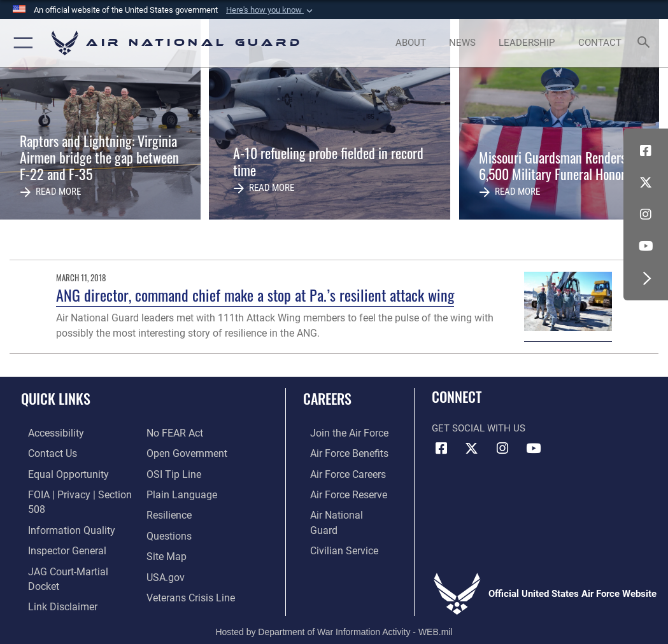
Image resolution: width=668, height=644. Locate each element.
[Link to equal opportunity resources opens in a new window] (59, 472)
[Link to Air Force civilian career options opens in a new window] (336, 531)
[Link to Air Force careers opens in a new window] (340, 472)
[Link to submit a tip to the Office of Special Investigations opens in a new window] (172, 472)
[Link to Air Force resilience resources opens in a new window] (168, 511)
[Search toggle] (646, 43)
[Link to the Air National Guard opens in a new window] (342, 511)
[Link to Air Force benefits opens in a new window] (341, 453)
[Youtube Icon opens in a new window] (646, 246)
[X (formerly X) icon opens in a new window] (646, 183)
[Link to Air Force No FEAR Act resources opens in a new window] (174, 433)
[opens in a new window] (48, 433)
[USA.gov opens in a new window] (165, 570)
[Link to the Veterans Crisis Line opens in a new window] (189, 590)
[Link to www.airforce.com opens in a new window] (341, 433)
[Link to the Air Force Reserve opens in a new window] (341, 492)
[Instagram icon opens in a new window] (646, 214)
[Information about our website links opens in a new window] (54, 584)
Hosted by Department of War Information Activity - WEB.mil (334, 616)
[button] (271, 10)
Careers (327, 398)
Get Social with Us (479, 429)
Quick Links (56, 398)
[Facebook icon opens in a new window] (646, 151)
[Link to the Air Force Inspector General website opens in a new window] (59, 545)
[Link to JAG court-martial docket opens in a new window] (76, 565)
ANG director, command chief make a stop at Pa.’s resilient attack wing (255, 295)
